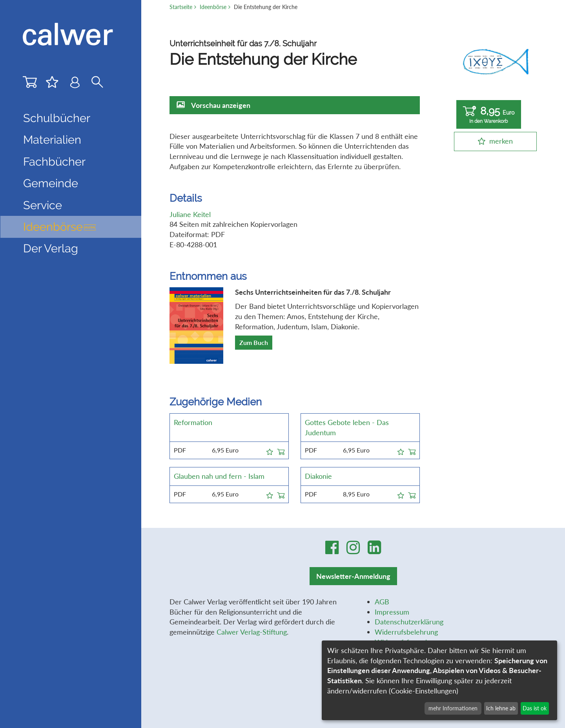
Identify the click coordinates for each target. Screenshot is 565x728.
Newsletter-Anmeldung (353, 576)
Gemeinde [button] (51, 183)
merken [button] (501, 141)
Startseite (181, 7)
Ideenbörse (60, 227)
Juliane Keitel (190, 214)
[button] (270, 451)
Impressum (392, 612)
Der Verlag (51, 248)
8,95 (489, 115)
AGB (382, 602)
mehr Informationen (453, 708)
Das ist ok (535, 708)
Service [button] (43, 205)
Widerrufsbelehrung (406, 632)
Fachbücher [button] (54, 162)
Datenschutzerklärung (409, 622)
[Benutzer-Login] (75, 84)
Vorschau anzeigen (221, 105)
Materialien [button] (52, 140)
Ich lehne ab (501, 708)
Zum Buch (254, 342)
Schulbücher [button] (57, 118)
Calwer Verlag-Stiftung (252, 632)
